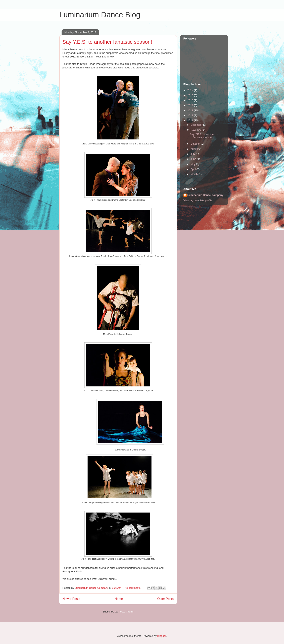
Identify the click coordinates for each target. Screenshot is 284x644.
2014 (191, 105)
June (194, 159)
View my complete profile (198, 200)
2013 (191, 110)
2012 (191, 115)
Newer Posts (71, 599)
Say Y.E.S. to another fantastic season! (107, 42)
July (193, 154)
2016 (191, 95)
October (195, 144)
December (197, 125)
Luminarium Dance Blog (100, 15)
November (197, 130)
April (193, 169)
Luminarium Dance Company (205, 195)
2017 (191, 90)
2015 (191, 100)
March (194, 174)
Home (119, 599)
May (193, 164)
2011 (191, 120)
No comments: (133, 588)
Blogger (162, 636)
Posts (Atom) (126, 612)
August (195, 149)
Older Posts (165, 599)
